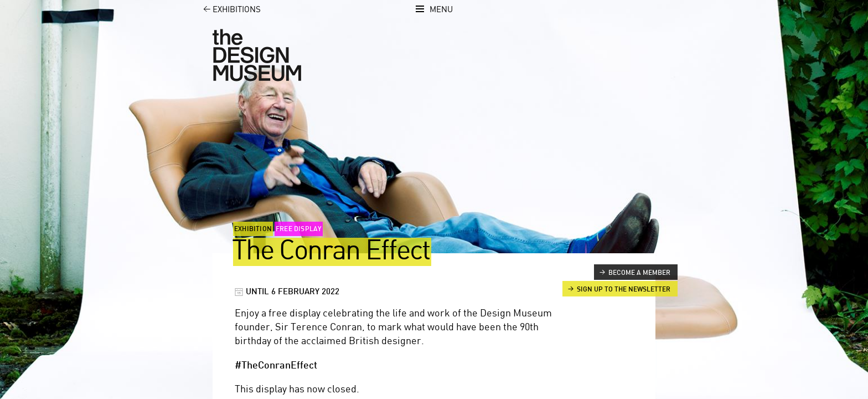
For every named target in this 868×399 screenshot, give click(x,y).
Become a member (639, 273)
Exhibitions (226, 10)
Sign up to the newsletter (624, 289)
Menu (441, 10)
